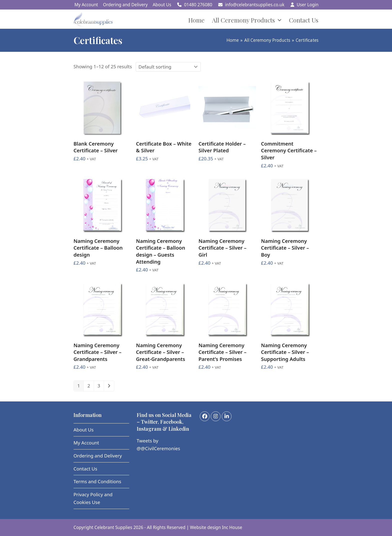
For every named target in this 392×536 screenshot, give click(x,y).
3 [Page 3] (99, 386)
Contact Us (85, 469)
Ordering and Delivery (98, 456)
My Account (86, 443)
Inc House (232, 527)
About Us (83, 430)
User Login (308, 5)
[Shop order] (168, 67)
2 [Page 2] (89, 386)
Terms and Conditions (97, 481)
